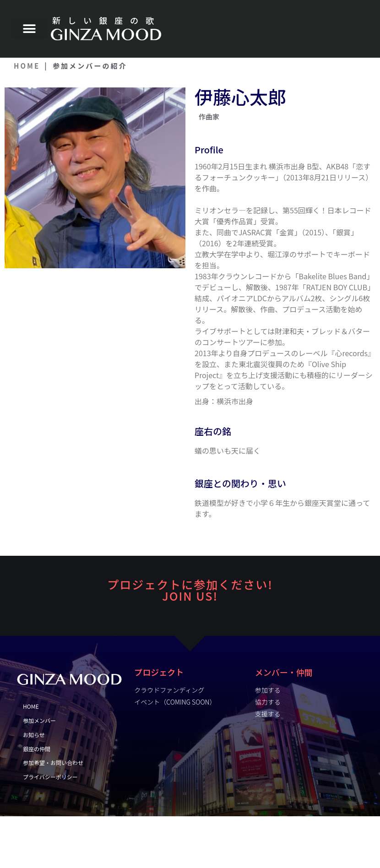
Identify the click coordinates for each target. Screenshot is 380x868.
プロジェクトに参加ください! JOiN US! (190, 590)
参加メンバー (39, 720)
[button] (29, 29)
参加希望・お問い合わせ (53, 762)
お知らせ (36, 735)
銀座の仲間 (37, 749)
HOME (27, 66)
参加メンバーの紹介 (90, 66)
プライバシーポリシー (50, 777)
